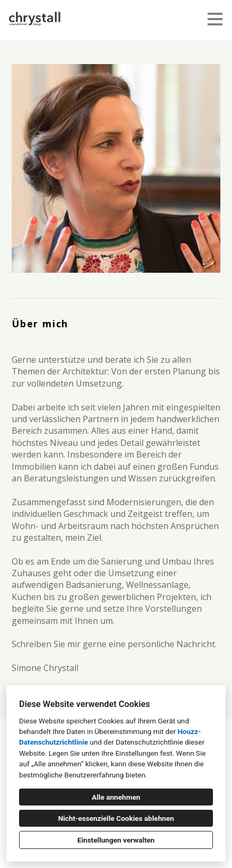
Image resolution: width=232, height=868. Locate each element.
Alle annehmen (116, 797)
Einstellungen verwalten (116, 840)
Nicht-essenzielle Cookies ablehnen (116, 818)
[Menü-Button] (215, 19)
